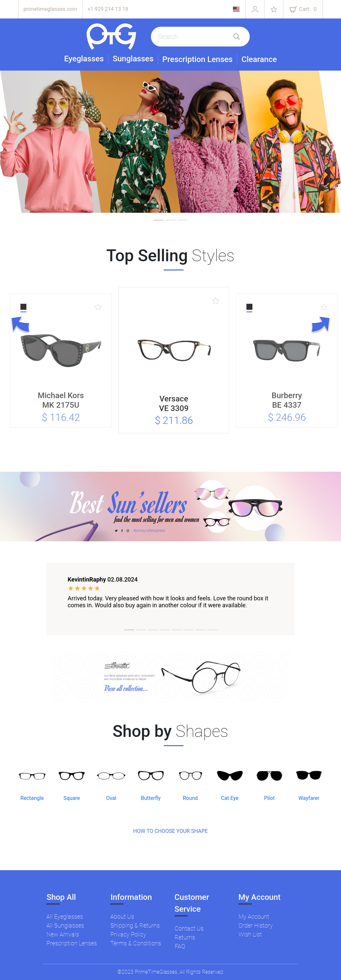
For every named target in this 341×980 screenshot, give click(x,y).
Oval (111, 798)
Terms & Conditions (136, 943)
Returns (185, 937)
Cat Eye (230, 798)
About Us (122, 917)
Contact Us (189, 928)
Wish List (250, 934)
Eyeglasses (84, 59)
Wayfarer (309, 798)
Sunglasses (133, 59)
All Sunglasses (65, 925)
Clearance (259, 59)
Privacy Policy (128, 934)
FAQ (180, 946)
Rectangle (32, 798)
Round (190, 798)
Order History (256, 925)
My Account (254, 917)
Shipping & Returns (135, 925)
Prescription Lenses (198, 59)
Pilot (269, 798)
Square (72, 798)
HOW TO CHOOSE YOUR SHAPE (170, 831)
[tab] (159, 220)
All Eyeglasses (65, 917)
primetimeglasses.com (50, 9)
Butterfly (151, 798)
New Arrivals (63, 934)
